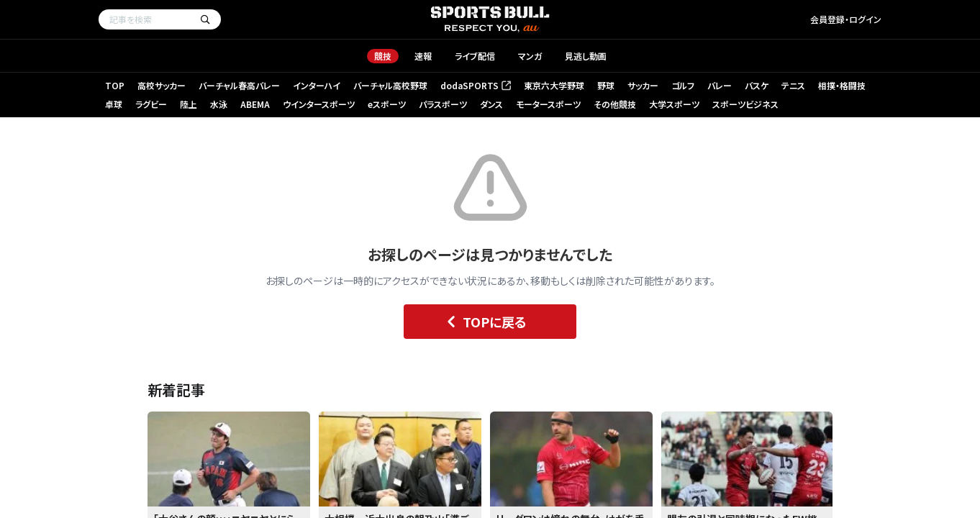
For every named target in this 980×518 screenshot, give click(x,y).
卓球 (114, 104)
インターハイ (317, 85)
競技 (383, 56)
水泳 (219, 104)
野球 (606, 85)
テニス (793, 85)
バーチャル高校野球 (390, 85)
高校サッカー (162, 85)
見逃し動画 (586, 56)
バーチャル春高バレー (239, 85)
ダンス (491, 104)
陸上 (189, 104)
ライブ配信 (475, 56)
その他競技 (615, 104)
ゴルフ (683, 85)
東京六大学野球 (554, 85)
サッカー (643, 85)
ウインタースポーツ (319, 104)
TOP (115, 85)
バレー (720, 85)
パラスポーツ (443, 104)
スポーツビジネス (745, 104)
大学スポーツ (674, 104)
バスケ (757, 85)
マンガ (530, 56)
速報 (423, 56)
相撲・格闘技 (842, 85)
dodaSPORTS (476, 85)
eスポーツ (387, 104)
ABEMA (255, 104)
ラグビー (151, 104)
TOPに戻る (483, 322)
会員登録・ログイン (846, 19)
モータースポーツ (548, 104)
